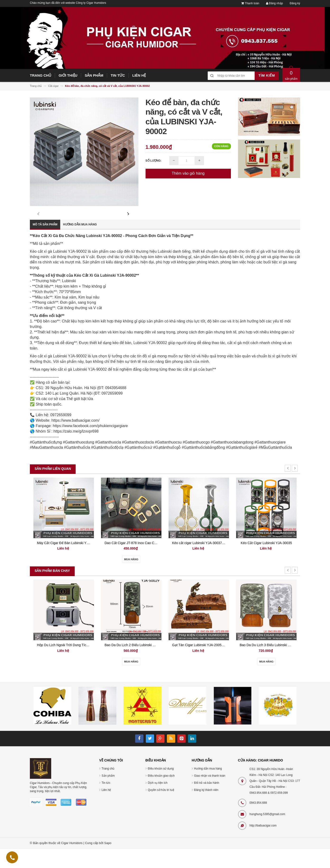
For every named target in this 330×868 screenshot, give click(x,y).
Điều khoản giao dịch (161, 795)
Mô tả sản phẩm (45, 243)
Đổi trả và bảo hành (207, 802)
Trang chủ (108, 788)
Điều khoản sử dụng (161, 788)
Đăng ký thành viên (206, 809)
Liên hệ (106, 809)
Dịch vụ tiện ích (158, 802)
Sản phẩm (108, 795)
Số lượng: (154, 161)
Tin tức (106, 802)
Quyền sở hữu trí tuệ (161, 809)
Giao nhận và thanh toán (210, 795)
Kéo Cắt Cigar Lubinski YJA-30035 (266, 562)
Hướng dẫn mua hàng (80, 243)
